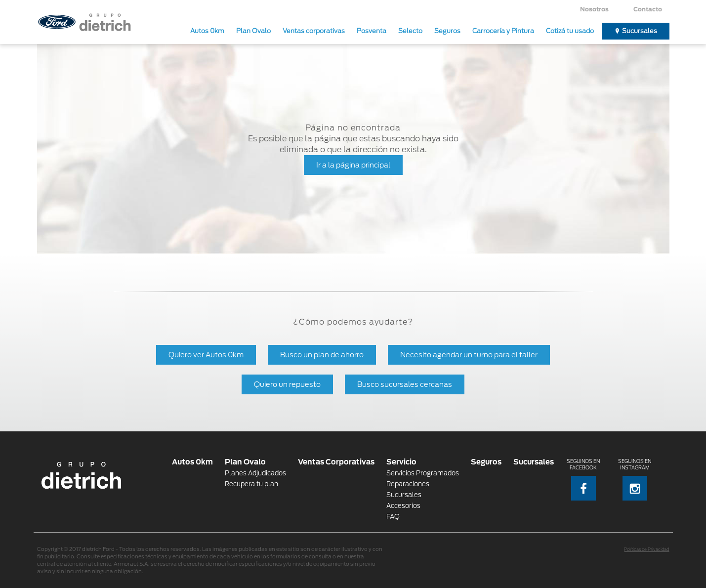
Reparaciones (408, 484)
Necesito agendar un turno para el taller (469, 355)
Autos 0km (207, 31)
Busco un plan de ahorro (322, 355)
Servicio (401, 462)
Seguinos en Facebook (583, 480)
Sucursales (640, 31)
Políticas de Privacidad (646, 549)
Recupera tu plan (251, 484)
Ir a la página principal (353, 165)
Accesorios (403, 506)
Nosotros (594, 9)
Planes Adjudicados (255, 473)
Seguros (447, 31)
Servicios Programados (423, 473)
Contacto (648, 9)
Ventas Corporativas (336, 462)
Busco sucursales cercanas (405, 384)
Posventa (372, 31)
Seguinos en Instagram (635, 480)
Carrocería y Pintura (503, 31)
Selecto (410, 31)
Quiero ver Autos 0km (206, 355)
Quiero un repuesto (287, 384)
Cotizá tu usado (570, 31)
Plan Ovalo (253, 31)
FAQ (393, 517)
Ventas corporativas (314, 31)
